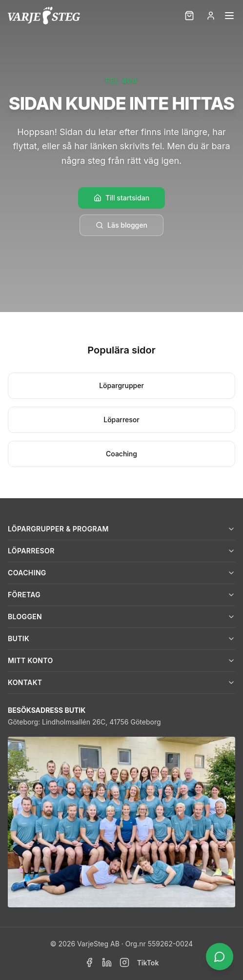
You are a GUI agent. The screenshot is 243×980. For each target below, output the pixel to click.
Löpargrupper (121, 385)
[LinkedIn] (107, 962)
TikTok (148, 963)
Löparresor (121, 420)
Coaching (121, 454)
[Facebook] (89, 962)
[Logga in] (211, 16)
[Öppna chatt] (220, 957)
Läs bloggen (121, 225)
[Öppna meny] (229, 16)
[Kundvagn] (189, 16)
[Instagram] (124, 962)
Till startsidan (121, 198)
